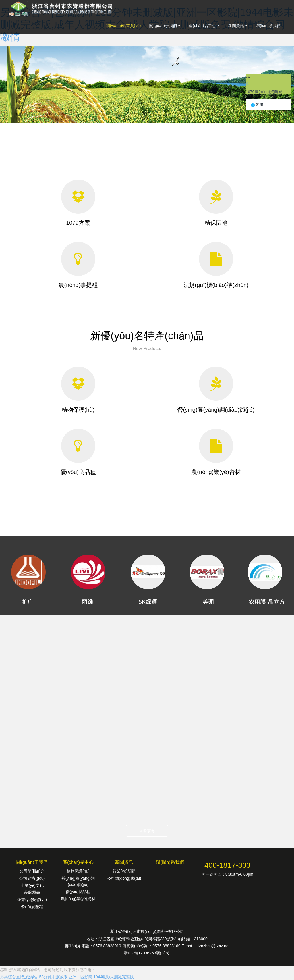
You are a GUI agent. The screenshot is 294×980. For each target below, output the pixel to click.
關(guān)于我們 (163, 26)
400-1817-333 (227, 865)
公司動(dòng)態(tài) (124, 878)
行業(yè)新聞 (124, 871)
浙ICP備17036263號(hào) (147, 953)
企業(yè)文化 (32, 885)
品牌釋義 (32, 892)
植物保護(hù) (78, 871)
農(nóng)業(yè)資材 (78, 899)
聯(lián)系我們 (268, 26)
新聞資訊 (236, 26)
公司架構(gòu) (32, 878)
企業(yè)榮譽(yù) (32, 900)
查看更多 (147, 831)
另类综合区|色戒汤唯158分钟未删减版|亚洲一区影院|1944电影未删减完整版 (67, 977)
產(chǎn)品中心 (202, 26)
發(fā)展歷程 (32, 907)
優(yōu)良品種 (78, 892)
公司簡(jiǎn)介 (32, 871)
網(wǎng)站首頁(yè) (124, 26)
